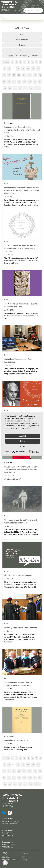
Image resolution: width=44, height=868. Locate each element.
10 (9, 69)
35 (15, 88)
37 (25, 88)
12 (18, 69)
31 (35, 82)
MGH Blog (6, 857)
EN (15, 10)
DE (19, 10)
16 (38, 69)
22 (30, 75)
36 (20, 88)
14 (28, 69)
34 (10, 88)
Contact (5, 862)
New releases (22, 40)
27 (14, 82)
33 (5, 88)
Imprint (25, 857)
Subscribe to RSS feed (10, 860)
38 (31, 88)
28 (19, 82)
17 (4, 75)
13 (23, 69)
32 (40, 82)
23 (35, 75)
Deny (23, 441)
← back (6, 62)
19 (14, 75)
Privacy (25, 860)
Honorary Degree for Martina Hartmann (21, 628)
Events (22, 45)
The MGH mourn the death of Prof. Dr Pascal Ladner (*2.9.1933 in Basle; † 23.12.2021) (20, 249)
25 (4, 82)
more (23, 446)
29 (24, 82)
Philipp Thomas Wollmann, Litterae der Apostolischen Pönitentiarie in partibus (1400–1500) (20, 470)
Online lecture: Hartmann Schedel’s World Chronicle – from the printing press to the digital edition (22, 190)
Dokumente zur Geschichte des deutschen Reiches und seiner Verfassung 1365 (22, 130)
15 (33, 69)
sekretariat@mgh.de (10, 824)
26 (9, 82)
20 (19, 75)
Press (22, 50)
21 (24, 75)
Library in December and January (18, 575)
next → (37, 88)
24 (40, 75)
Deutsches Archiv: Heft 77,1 (16, 740)
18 (9, 75)
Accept (23, 436)
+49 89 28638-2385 (15, 821)
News (22, 34)
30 (30, 82)
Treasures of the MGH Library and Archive (22, 56)
